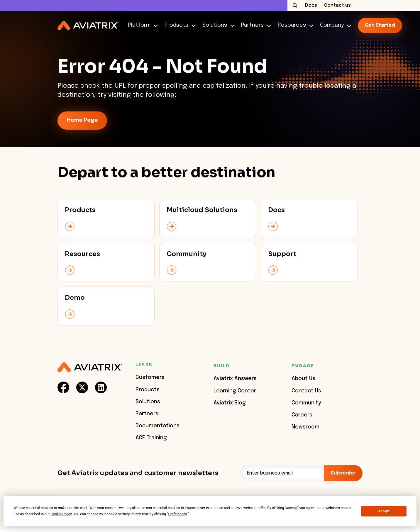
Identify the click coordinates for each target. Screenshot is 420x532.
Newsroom (305, 427)
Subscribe (343, 473)
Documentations (157, 426)
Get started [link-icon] (380, 25)
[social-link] (63, 387)
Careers (302, 415)
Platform (142, 25)
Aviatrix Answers (235, 379)
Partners (255, 25)
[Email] (282, 473)
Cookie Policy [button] (61, 514)
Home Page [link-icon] (82, 120)
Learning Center (235, 391)
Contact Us (306, 391)
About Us (303, 379)
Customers (150, 377)
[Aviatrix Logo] (90, 367)
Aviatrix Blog (230, 403)
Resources (294, 25)
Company (334, 25)
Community (306, 403)
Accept (384, 511)
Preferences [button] (177, 514)
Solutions (217, 25)
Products (179, 25)
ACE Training (151, 438)
